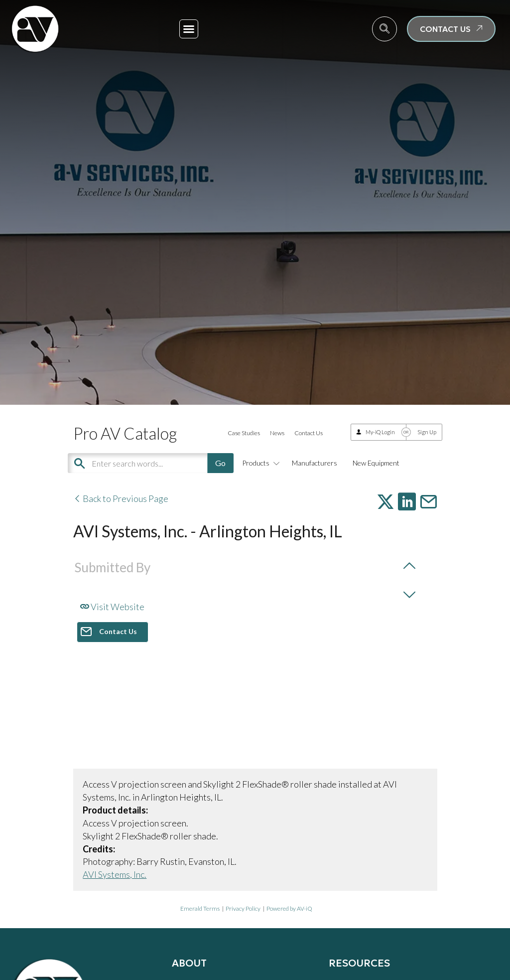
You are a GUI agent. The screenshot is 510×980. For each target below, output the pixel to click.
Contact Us (309, 433)
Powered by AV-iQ (289, 908)
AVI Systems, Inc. (115, 874)
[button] (189, 29)
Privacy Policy (243, 908)
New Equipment (376, 463)
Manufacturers (315, 463)
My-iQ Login (380, 432)
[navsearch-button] (384, 29)
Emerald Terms (200, 908)
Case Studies (244, 433)
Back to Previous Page (121, 498)
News (277, 433)
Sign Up (427, 432)
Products (259, 463)
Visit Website (112, 607)
